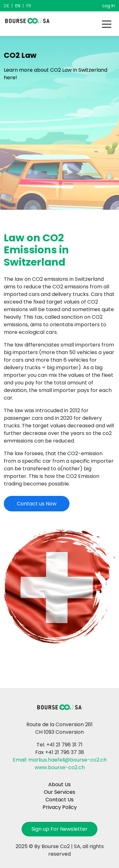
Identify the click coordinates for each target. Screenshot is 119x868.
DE (7, 6)
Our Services (60, 792)
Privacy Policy (60, 807)
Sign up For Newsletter (60, 829)
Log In (109, 6)
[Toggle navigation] (107, 24)
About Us (60, 784)
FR (29, 6)
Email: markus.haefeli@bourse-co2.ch (60, 760)
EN (18, 6)
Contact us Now (37, 504)
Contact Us (60, 800)
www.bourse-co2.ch (60, 767)
